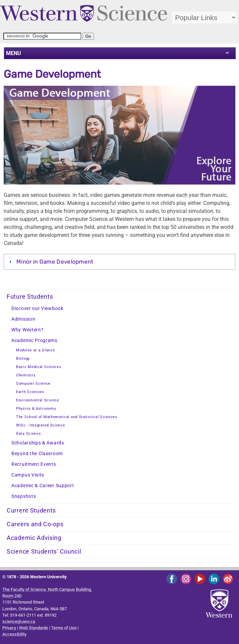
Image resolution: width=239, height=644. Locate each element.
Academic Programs (34, 341)
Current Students (31, 511)
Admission (23, 319)
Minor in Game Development (55, 262)
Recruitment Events (34, 464)
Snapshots (24, 496)
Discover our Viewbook (37, 308)
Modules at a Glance (35, 350)
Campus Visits (28, 475)
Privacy (9, 628)
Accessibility (14, 634)
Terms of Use (64, 628)
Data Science (28, 434)
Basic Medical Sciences (39, 367)
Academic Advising (34, 538)
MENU (14, 53)
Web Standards (34, 628)
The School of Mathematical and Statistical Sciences (67, 417)
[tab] (120, 262)
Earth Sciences (30, 392)
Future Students (30, 297)
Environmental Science (38, 400)
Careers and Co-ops (35, 524)
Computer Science (33, 384)
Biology (23, 359)
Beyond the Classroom (37, 454)
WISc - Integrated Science (41, 425)
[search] (42, 36)
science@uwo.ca (19, 621)
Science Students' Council (44, 552)
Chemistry (26, 375)
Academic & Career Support (43, 486)
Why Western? (27, 330)
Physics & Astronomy (36, 409)
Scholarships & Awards (38, 443)
